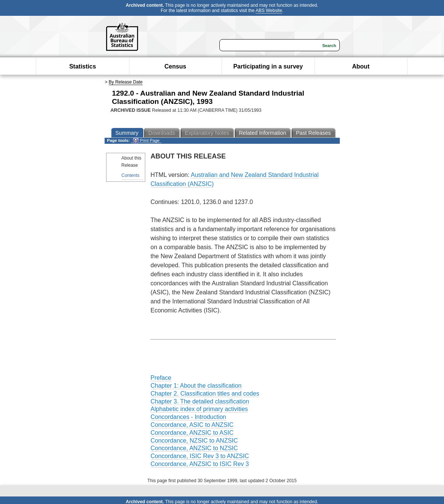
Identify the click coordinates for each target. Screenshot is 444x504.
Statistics (83, 66)
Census (175, 66)
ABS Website (269, 11)
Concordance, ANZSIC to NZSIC (194, 448)
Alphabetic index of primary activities (199, 409)
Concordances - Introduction (188, 417)
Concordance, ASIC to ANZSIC (192, 425)
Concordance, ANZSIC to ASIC (192, 433)
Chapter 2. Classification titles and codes (205, 394)
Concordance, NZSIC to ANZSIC (194, 441)
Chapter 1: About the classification (196, 386)
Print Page (146, 141)
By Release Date (126, 82)
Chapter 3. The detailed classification (200, 401)
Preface (161, 378)
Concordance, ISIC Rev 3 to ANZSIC (200, 456)
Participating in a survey (268, 66)
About (361, 66)
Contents (131, 175)
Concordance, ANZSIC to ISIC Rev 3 (200, 464)
